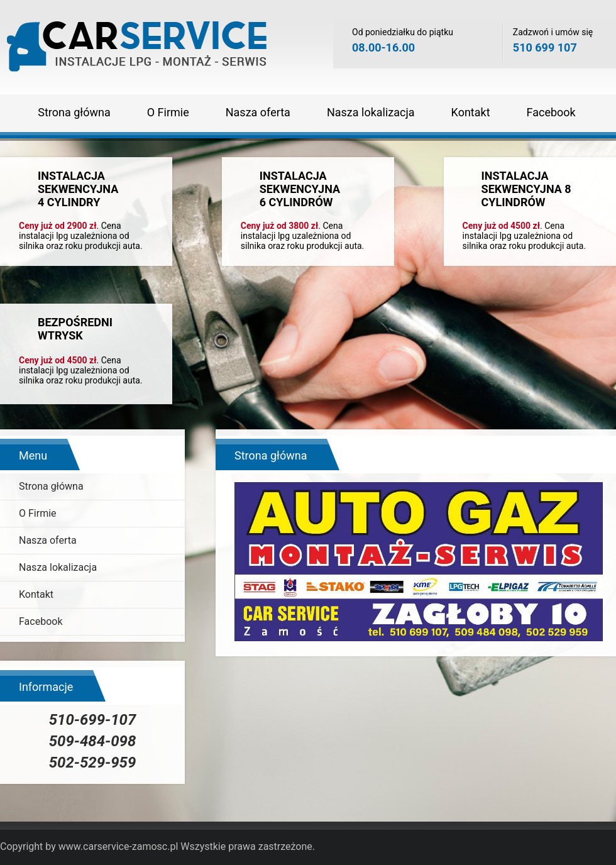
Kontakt (471, 112)
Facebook (551, 112)
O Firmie (168, 112)
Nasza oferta (258, 112)
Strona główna (74, 112)
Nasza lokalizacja (371, 112)
